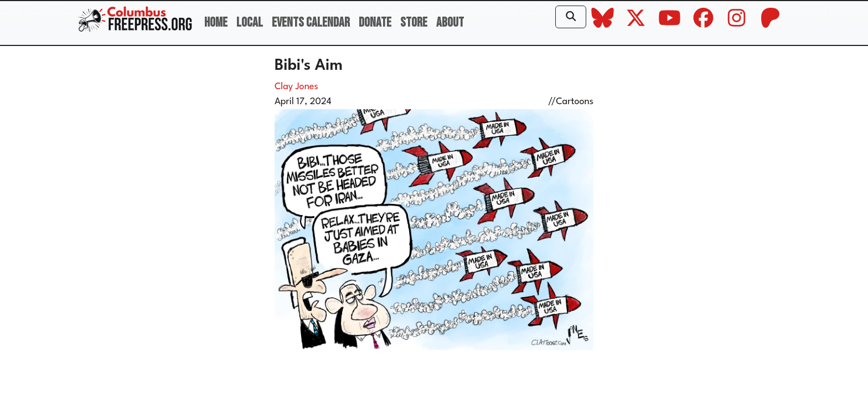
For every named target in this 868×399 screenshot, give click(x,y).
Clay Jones (296, 87)
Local (250, 22)
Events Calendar (311, 22)
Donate (375, 22)
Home (216, 22)
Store (414, 22)
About (450, 22)
